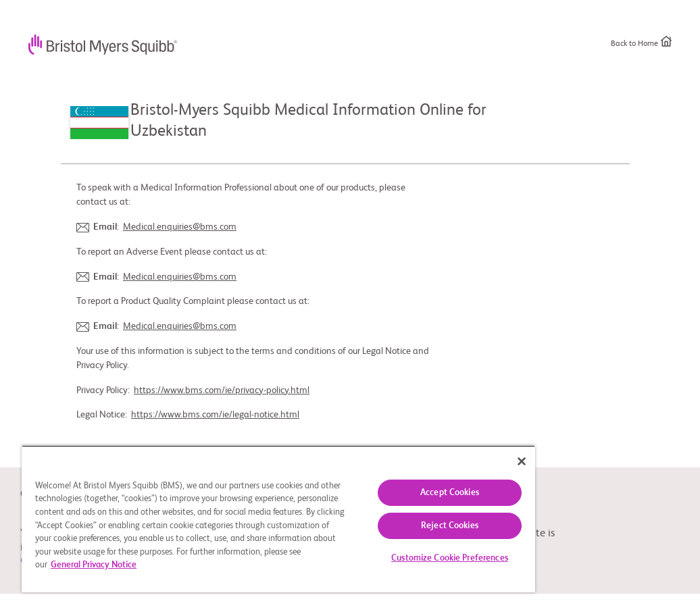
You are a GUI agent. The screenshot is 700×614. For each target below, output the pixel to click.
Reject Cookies (450, 526)
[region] (278, 519)
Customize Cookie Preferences (450, 558)
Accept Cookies (450, 493)
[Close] (522, 461)
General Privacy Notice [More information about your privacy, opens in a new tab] (94, 565)
